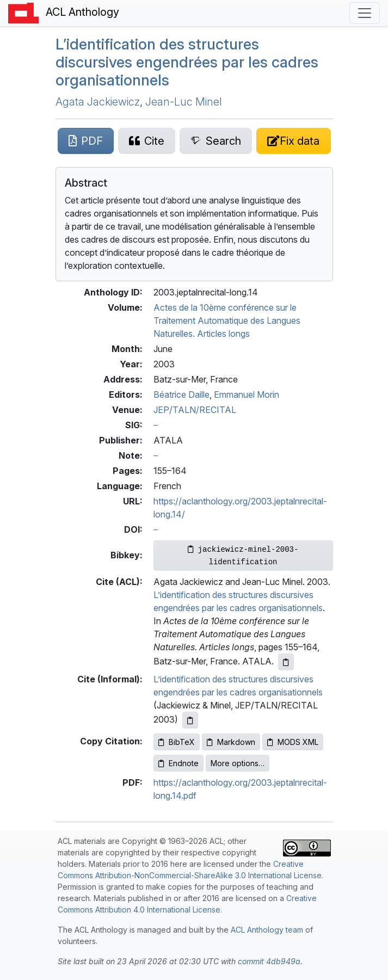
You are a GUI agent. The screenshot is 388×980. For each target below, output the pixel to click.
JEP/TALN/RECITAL (195, 410)
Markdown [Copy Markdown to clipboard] (231, 742)
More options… (238, 763)
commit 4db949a (269, 961)
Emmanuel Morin (247, 395)
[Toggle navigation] (365, 13)
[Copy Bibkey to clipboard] (243, 556)
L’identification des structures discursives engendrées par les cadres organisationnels (187, 62)
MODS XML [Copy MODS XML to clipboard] (293, 742)
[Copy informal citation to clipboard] (190, 720)
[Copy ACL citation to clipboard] (286, 662)
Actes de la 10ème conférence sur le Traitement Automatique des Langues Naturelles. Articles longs (227, 320)
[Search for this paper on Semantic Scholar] (216, 141)
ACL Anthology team (267, 930)
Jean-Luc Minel (184, 102)
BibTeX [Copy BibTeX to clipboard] (177, 742)
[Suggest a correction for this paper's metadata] (293, 141)
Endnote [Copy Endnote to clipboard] (178, 763)
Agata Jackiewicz (98, 102)
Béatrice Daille (181, 395)
